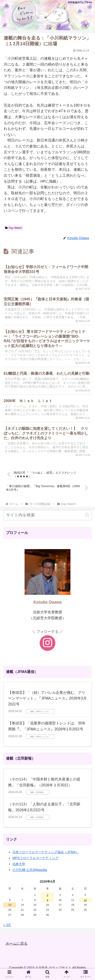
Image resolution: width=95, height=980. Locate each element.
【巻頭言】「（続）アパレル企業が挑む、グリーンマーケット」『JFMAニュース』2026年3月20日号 (47, 698)
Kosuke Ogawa (48, 602)
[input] (47, 515)
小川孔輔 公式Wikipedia (30, 870)
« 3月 (7, 925)
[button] (87, 515)
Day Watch (14, 228)
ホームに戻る (17, 943)
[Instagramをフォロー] (47, 643)
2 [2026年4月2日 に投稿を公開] (47, 895)
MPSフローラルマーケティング (35, 858)
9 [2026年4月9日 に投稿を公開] (47, 900)
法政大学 (19, 864)
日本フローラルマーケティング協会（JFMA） (46, 852)
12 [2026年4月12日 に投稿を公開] (85, 900)
